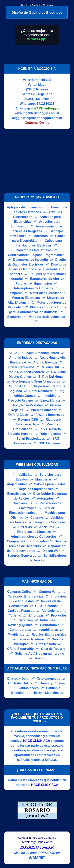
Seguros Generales (22, 556)
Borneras (41, 236)
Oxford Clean (18, 415)
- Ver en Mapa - (37, 85)
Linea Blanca (50, 400)
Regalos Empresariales (36, 489)
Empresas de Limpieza (34, 532)
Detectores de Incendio (31, 260)
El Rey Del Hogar (51, 377)
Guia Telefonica (47, 606)
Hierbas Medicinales (48, 693)
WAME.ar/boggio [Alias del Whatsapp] (46, 108)
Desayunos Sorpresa (49, 522)
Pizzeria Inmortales (50, 415)
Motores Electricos (26, 298)
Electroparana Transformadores (36, 381)
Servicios (26, 620)
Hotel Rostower (41, 391)
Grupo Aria (17, 386)
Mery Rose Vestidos (28, 405)
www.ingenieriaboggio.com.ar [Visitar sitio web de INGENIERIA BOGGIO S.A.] (37, 113)
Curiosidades (29, 688)
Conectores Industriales (34, 250)
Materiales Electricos (46, 293)
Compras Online (19, 592)
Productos (59, 615)
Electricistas (17, 494)
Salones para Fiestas (50, 484)
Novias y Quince (20, 625)
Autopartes (45, 498)
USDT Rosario (49, 443)
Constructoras (20, 630)
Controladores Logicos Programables (36, 255)
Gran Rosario (46, 644)
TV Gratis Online (20, 683)
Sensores (14, 317)
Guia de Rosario (53, 649)
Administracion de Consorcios (34, 537)
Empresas (36, 615)
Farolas (21, 283)
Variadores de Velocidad (47, 317)
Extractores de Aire (44, 279)
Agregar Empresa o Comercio (37, 838)
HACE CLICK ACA (37, 741)
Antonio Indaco (21, 358)
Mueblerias (44, 479)
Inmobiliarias (23, 475)
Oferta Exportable (20, 649)
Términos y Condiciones (37, 842)
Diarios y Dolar (18, 679)
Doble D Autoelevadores (26, 372)
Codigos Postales (21, 611)
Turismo (15, 615)
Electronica (52, 269)
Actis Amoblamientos (43, 353)
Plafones (37, 307)
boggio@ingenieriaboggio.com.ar (37, 118)
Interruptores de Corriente (34, 288)
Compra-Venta (50, 592)
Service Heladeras (31, 639)
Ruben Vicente (51, 434)
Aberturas (47, 527)
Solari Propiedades (31, 439)
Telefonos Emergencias (26, 596)
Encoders (15, 274)
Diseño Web (51, 551)
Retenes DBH (28, 420)
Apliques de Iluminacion (25, 207)
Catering (37, 517)
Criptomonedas (48, 679)
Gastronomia (22, 503)
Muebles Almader (44, 410)
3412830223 (45, 104)
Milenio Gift (50, 367)
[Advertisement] (37, 161)
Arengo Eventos (45, 362)
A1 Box (14, 353)
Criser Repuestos (21, 367)
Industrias (48, 620)
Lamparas (15, 293)
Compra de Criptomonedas (27, 541)
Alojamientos (17, 484)
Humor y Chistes (52, 683)
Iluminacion (43, 283)
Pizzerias (25, 527)
